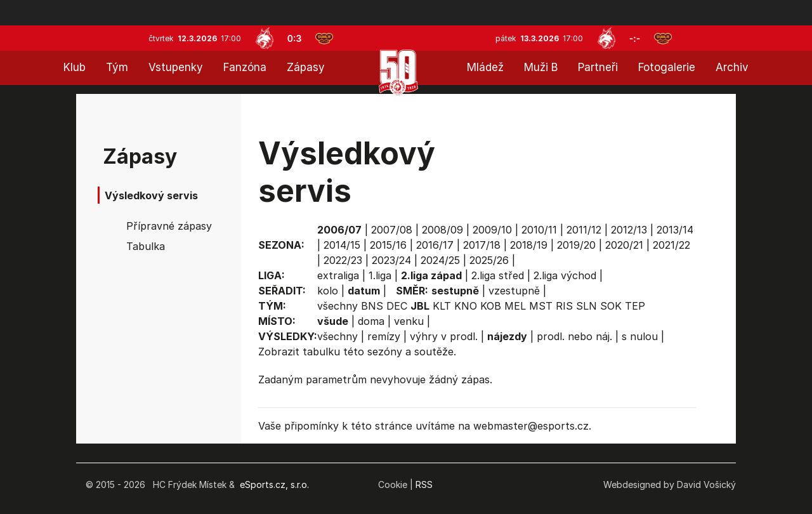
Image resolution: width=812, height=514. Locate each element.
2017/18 (482, 245)
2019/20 (576, 245)
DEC (397, 306)
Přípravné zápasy (169, 226)
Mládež (485, 67)
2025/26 (489, 260)
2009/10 (492, 230)
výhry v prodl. (444, 336)
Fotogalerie (667, 67)
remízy (384, 336)
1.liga (380, 275)
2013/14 (675, 230)
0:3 (295, 38)
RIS (564, 306)
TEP (635, 306)
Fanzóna (245, 67)
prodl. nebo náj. (574, 336)
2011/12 (584, 230)
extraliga (338, 275)
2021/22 (671, 245)
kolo (328, 291)
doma (371, 321)
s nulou (640, 336)
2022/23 (343, 260)
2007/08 (392, 230)
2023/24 (391, 260)
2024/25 (440, 260)
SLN (586, 306)
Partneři (598, 67)
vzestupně (514, 291)
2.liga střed (498, 275)
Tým (117, 67)
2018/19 (529, 245)
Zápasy (306, 67)
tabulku (321, 352)
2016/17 (435, 245)
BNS (372, 306)
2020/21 (624, 245)
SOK (611, 306)
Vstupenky (176, 67)
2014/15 (342, 245)
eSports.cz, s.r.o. (274, 484)
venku (409, 321)
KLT (442, 306)
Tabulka (146, 246)
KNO (466, 306)
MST (541, 306)
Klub (75, 67)
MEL (515, 306)
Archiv (732, 67)
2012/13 (629, 230)
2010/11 (539, 230)
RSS (424, 484)
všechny (337, 306)
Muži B (541, 67)
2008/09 (442, 230)
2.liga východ (565, 275)
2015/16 (388, 245)
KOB (491, 306)
